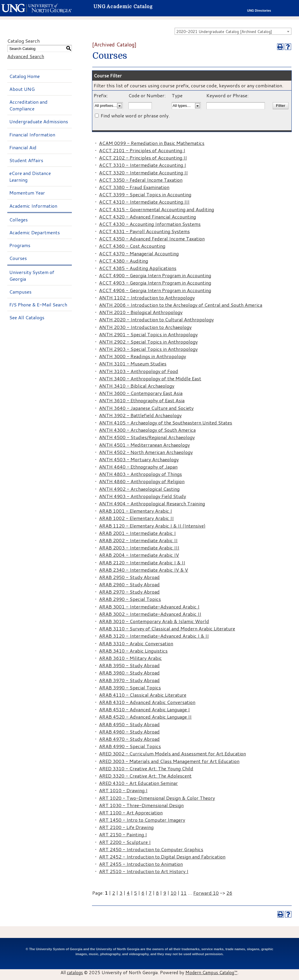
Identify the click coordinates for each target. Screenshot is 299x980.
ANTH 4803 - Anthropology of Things (140, 474)
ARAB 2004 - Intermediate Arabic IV (139, 555)
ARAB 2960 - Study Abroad (129, 584)
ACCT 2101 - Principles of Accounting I (142, 150)
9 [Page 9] (165, 893)
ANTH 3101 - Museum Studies (133, 364)
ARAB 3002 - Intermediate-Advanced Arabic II (150, 614)
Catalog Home (25, 76)
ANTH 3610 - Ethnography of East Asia (142, 400)
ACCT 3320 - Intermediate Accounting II (143, 172)
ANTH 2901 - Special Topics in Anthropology (148, 334)
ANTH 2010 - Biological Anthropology (141, 312)
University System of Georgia (32, 275)
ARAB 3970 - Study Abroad (129, 680)
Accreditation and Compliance (28, 105)
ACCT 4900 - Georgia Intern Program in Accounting (155, 275)
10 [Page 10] (173, 893)
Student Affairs (26, 160)
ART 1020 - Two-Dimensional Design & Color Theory (157, 798)
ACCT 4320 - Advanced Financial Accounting (147, 217)
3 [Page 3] (121, 893)
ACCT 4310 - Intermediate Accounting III (144, 202)
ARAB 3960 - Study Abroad (129, 673)
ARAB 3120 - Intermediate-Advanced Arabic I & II (154, 636)
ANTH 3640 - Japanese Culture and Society (146, 408)
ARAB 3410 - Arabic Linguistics (133, 651)
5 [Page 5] (135, 893)
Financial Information (32, 135)
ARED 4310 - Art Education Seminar (138, 783)
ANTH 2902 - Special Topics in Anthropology (148, 342)
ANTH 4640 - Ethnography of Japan (138, 467)
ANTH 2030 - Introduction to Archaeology (145, 327)
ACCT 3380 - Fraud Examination (134, 187)
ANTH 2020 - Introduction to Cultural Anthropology (156, 319)
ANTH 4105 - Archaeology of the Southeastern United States (166, 423)
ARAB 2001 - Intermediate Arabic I (137, 533)
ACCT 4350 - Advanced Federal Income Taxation (152, 239)
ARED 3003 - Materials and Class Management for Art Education (169, 761)
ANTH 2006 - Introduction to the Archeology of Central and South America (181, 305)
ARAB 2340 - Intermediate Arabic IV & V (144, 570)
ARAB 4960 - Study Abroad (129, 732)
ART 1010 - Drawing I (123, 790)
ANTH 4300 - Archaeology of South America (147, 430)
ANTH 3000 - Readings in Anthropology (142, 356)
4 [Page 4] (128, 893)
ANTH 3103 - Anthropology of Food (139, 371)
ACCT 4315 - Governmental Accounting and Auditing (157, 209)
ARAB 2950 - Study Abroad (129, 577)
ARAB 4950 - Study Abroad (129, 724)
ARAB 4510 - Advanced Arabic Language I (144, 709)
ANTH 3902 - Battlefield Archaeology (140, 415)
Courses (18, 258)
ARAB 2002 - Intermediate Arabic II (138, 540)
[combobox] (233, 31)
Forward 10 (206, 893)
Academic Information (33, 206)
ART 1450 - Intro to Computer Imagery (142, 820)
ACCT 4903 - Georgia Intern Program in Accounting (155, 283)
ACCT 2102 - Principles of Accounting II (143, 158)
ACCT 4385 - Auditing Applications (138, 268)
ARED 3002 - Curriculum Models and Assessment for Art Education (172, 753)
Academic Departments (35, 232)
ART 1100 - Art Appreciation (131, 812)
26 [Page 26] (229, 893)
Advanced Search (26, 56)
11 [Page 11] (184, 893)
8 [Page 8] (157, 893)
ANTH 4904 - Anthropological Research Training (152, 503)
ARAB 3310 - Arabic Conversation (136, 643)
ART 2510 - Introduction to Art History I (144, 871)
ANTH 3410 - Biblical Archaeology (137, 386)
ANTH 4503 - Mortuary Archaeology (139, 459)
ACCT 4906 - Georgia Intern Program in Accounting (155, 290)
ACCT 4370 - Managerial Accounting (139, 253)
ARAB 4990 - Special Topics (130, 746)
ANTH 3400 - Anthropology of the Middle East (150, 378)
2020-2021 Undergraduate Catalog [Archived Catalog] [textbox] (224, 32)
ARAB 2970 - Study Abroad (129, 592)
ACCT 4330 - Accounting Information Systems (150, 224)
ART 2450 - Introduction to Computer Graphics (151, 849)
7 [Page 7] (150, 893)
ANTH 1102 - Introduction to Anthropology (147, 298)
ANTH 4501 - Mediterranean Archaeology (144, 445)
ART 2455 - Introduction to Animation (141, 864)
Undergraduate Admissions (39, 121)
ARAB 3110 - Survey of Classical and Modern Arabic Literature (167, 628)
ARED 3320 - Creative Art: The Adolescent (145, 776)
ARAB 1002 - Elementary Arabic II (136, 518)
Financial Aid (23, 147)
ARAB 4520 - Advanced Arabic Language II (145, 717)
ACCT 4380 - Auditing (124, 261)
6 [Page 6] (143, 893)
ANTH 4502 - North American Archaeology (146, 452)
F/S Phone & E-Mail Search (38, 305)
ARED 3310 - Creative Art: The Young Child (146, 768)
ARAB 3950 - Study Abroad (129, 665)
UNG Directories (259, 11)
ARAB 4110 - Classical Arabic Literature (143, 695)
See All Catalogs (27, 317)
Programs (20, 245)
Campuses (20, 292)
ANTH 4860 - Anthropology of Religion (142, 481)
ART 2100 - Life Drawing (126, 827)
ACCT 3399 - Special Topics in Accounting (145, 194)
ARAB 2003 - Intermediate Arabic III (139, 548)
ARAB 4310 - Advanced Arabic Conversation (147, 702)
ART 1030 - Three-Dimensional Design (141, 805)
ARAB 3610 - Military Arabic (130, 658)
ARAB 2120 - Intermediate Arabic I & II (142, 562)
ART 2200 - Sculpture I (125, 842)
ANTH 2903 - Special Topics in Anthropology (148, 349)
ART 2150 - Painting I (123, 834)
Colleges (19, 220)
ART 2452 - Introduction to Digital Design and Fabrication (162, 857)
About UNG (22, 89)
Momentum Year (27, 193)
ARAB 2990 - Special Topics (130, 599)
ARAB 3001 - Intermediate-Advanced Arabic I (149, 607)
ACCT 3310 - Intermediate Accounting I (142, 165)
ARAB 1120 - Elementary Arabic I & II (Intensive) (152, 526)
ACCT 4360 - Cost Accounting (132, 246)
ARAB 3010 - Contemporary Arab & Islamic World (154, 621)
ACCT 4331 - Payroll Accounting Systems (144, 231)
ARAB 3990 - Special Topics (130, 687)
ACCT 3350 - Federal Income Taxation (141, 180)
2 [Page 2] (114, 893)
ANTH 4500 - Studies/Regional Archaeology (147, 437)
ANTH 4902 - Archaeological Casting (139, 489)
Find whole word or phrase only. (135, 116)
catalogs (75, 972)
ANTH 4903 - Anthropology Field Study (142, 496)
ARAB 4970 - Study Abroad (129, 739)
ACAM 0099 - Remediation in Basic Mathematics (152, 143)
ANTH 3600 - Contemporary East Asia (141, 393)
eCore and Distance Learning (30, 176)
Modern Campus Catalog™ (211, 972)
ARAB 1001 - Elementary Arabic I (135, 511)
